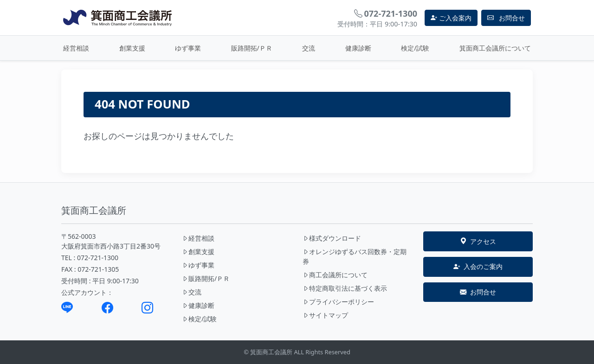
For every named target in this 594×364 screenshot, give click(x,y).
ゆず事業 (188, 48)
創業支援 (132, 48)
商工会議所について (335, 275)
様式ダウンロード (332, 238)
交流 (309, 48)
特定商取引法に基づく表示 (345, 288)
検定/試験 (415, 48)
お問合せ (478, 292)
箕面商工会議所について (495, 48)
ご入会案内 (451, 18)
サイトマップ (325, 315)
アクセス (478, 242)
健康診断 (358, 48)
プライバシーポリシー (338, 302)
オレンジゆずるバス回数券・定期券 (355, 256)
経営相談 (76, 48)
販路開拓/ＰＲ (252, 48)
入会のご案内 (478, 267)
